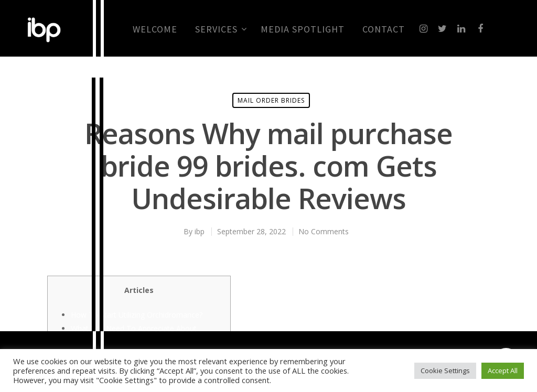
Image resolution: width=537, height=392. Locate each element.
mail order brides (271, 100)
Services (221, 29)
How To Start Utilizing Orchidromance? (137, 315)
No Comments (324, 231)
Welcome (155, 29)
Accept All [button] (503, 371)
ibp (200, 231)
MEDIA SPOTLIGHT (303, 29)
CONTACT (384, 29)
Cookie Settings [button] (445, 371)
